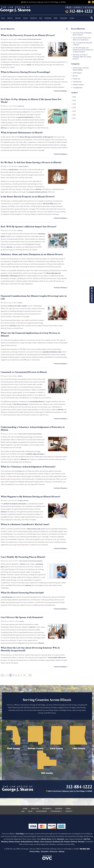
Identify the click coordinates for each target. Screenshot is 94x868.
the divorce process (21, 404)
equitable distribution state (52, 352)
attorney (4, 128)
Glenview (81, 842)
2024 (74, 104)
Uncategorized (77, 88)
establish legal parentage (35, 454)
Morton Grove (46, 839)
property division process (38, 192)
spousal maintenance (26, 117)
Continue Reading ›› (61, 91)
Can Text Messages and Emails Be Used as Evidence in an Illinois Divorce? (83, 50)
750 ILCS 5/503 (48, 204)
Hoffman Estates (14, 842)
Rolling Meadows (27, 842)
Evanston (49, 842)
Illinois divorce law (34, 529)
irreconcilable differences (57, 658)
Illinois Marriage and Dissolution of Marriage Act (36, 137)
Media (56, 18)
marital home (13, 170)
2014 (73, 118)
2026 (74, 97)
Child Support (77, 73)
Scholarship (48, 18)
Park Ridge (20, 834)
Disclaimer (45, 852)
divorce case (15, 50)
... (27, 675)
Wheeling (4, 842)
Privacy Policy (35, 852)
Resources (54, 852)
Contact (72, 18)
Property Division (23, 166)
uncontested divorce (37, 402)
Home (3, 18)
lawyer (29, 65)
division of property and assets (15, 504)
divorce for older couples (18, 306)
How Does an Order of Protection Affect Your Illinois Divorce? (82, 57)
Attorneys (18, 18)
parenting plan (7, 597)
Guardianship (77, 82)
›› (30, 675)
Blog (41, 18)
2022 (74, 111)
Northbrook (57, 842)
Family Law (34, 18)
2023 (74, 108)
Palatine (36, 842)
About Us (10, 18)
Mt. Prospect (66, 842)
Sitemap (62, 852)
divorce (23, 564)
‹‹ (2, 675)
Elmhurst (74, 842)
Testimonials (64, 18)
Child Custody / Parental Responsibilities (30, 39)
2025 (74, 100)
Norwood (61, 839)
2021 (73, 115)
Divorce (25, 18)
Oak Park (87, 839)
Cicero (42, 842)
